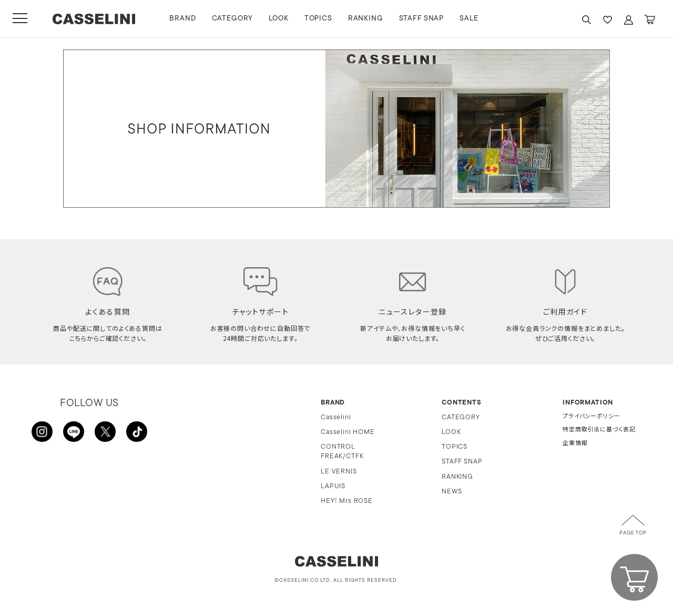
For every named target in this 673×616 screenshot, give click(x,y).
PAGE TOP (633, 533)
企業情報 (575, 444)
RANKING (366, 19)
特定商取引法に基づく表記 (599, 430)
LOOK (279, 19)
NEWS (452, 492)
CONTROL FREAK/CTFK (342, 452)
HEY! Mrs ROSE (347, 501)
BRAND (183, 19)
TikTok (137, 432)
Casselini (336, 417)
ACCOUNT (628, 20)
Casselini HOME (348, 432)
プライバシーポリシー (591, 417)
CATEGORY (233, 19)
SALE (470, 19)
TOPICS (319, 19)
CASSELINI (94, 19)
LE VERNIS (339, 472)
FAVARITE (607, 20)
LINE (74, 432)
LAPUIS (333, 486)
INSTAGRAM (42, 432)
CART (649, 20)
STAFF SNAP (422, 19)
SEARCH (586, 20)
